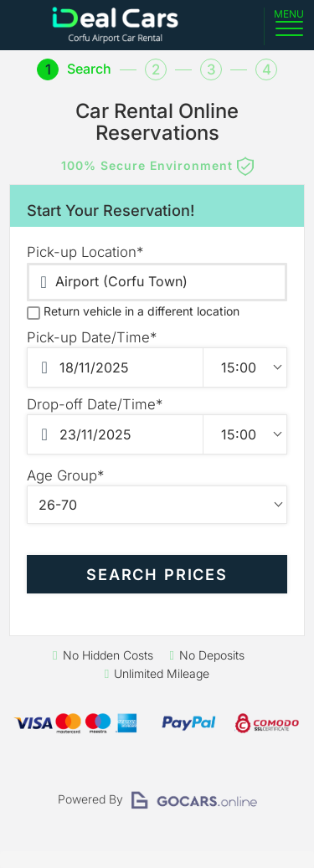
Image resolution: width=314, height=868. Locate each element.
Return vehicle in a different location (133, 311)
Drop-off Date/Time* (95, 404)
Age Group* (65, 475)
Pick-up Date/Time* (92, 337)
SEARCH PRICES (157, 574)
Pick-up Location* (85, 252)
